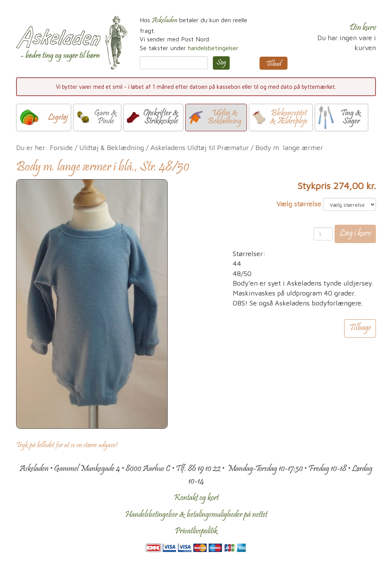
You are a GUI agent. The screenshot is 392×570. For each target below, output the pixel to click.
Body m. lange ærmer (289, 148)
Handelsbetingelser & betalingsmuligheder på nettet (196, 515)
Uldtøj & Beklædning (112, 148)
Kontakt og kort (196, 498)
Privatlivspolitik (196, 531)
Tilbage (360, 329)
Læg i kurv (355, 234)
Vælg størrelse (299, 204)
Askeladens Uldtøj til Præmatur (200, 148)
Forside (61, 148)
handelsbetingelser (213, 48)
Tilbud (274, 64)
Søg (221, 63)
